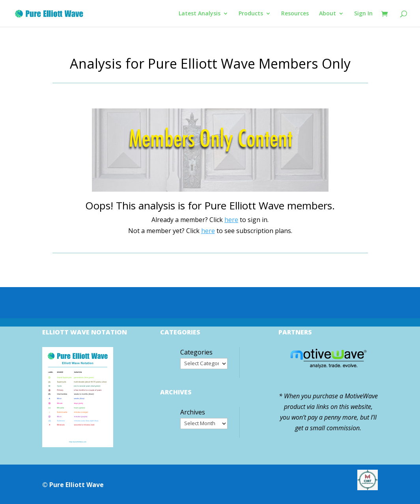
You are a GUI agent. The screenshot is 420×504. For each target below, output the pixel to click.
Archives (193, 412)
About (328, 14)
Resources (295, 14)
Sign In (363, 14)
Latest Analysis (200, 14)
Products (251, 14)
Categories (196, 352)
